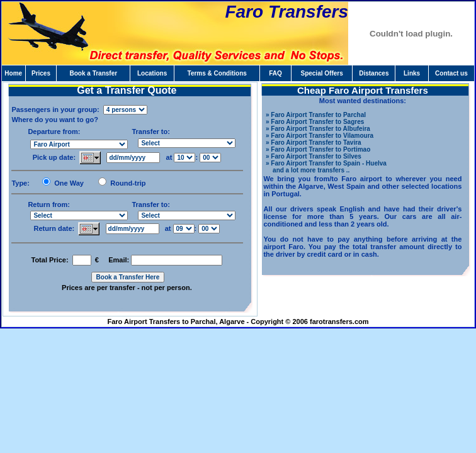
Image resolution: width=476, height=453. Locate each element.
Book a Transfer (94, 73)
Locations (152, 73)
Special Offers (321, 73)
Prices (41, 73)
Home (13, 73)
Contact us (451, 73)
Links (412, 73)
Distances (374, 73)
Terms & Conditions (217, 73)
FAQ (275, 73)
